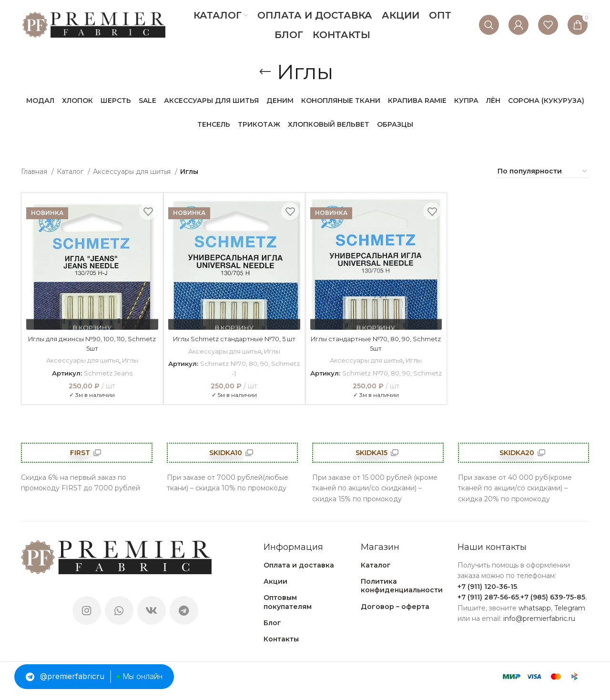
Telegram (570, 617)
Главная (35, 172)
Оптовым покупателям (288, 611)
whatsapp (535, 617)
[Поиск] (489, 25)
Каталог (71, 172)
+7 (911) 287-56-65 (488, 607)
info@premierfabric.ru (539, 628)
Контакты (281, 648)
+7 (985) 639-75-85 (553, 607)
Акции (275, 591)
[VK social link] (152, 620)
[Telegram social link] (184, 620)
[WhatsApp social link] (119, 620)
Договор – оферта (395, 616)
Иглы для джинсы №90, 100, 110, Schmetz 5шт (92, 344)
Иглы (131, 360)
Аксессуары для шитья (133, 172)
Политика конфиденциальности (402, 595)
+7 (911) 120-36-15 (487, 596)
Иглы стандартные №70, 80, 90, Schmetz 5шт (376, 344)
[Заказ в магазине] (543, 172)
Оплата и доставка (299, 574)
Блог (272, 632)
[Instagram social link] (87, 620)
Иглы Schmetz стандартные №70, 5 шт (234, 344)
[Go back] (265, 72)
